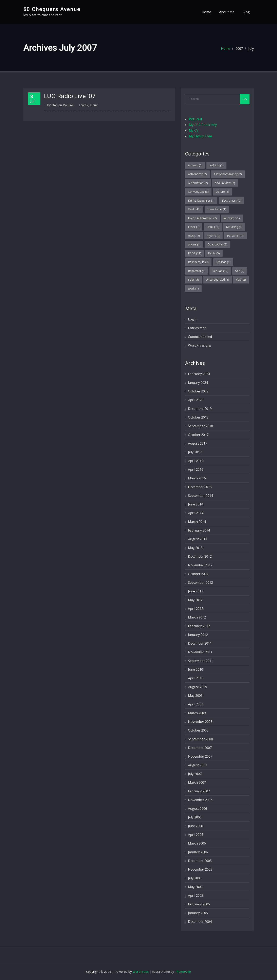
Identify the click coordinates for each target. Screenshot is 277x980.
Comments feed (200, 337)
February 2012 (199, 626)
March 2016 (197, 478)
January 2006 (198, 852)
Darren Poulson (61, 105)
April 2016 (196, 469)
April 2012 (196, 609)
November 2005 (200, 869)
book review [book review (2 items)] (225, 183)
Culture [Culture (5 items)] (222, 192)
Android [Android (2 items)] (195, 165)
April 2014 (196, 513)
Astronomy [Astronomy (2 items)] (197, 174)
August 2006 (198, 809)
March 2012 (197, 617)
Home (206, 12)
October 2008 (198, 730)
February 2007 (199, 791)
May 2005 (195, 887)
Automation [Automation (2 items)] (198, 183)
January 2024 (198, 383)
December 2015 (200, 487)
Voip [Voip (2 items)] (241, 280)
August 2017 (198, 443)
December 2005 (200, 861)
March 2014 (197, 522)
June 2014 (196, 504)
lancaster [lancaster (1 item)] (232, 218)
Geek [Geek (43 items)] (194, 209)
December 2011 (200, 643)
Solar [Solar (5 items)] (193, 280)
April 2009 (196, 704)
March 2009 (197, 713)
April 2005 (196, 895)
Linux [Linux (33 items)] (213, 227)
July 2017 (195, 452)
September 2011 (200, 661)
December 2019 (200, 409)
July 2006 (195, 817)
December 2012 (200, 556)
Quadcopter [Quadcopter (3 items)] (217, 244)
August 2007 (198, 765)
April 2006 (196, 835)
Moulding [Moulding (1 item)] (234, 227)
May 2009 (195, 696)
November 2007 (200, 756)
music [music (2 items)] (194, 236)
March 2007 (197, 782)
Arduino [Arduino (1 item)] (216, 165)
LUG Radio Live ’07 (70, 96)
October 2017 (198, 435)
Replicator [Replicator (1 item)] (197, 271)
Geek (85, 105)
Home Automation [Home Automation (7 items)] (202, 218)
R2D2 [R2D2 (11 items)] (195, 253)
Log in (193, 319)
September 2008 (200, 739)
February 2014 (199, 530)
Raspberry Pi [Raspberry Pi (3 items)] (198, 262)
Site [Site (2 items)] (240, 271)
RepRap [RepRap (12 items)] (220, 271)
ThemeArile (183, 972)
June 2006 (196, 826)
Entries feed (197, 328)
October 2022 (198, 391)
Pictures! (195, 119)
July (251, 49)
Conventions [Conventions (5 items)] (198, 192)
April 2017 (196, 461)
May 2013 (195, 548)
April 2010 (196, 678)
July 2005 (195, 878)
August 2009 (198, 687)
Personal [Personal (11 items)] (236, 236)
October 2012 (198, 574)
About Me (227, 12)
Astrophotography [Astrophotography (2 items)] (228, 174)
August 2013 (198, 539)
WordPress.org (199, 345)
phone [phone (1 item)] (194, 244)
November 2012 (200, 565)
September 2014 (200, 496)
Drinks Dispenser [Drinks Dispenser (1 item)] (201, 200)
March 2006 (197, 843)
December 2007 (200, 748)
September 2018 (200, 426)
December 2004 (200, 922)
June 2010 (196, 669)
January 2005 (198, 913)
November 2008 (200, 722)
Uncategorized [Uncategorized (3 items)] (217, 280)
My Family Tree (200, 136)
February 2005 (199, 904)
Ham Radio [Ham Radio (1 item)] (217, 209)
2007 (239, 49)
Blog (246, 12)
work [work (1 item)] (193, 288)
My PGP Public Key (203, 125)
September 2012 (200, 583)
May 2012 (195, 600)
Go (245, 99)
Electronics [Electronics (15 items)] (231, 200)
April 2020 (196, 400)
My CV (194, 130)
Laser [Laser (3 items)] (194, 227)
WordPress (141, 972)
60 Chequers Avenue (52, 9)
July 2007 (195, 774)
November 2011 (200, 652)
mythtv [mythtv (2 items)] (214, 236)
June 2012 (196, 591)
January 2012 (198, 635)
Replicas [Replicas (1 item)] (223, 262)
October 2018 (198, 417)
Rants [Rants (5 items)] (214, 253)
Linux (94, 105)
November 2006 (200, 800)
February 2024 (199, 374)
